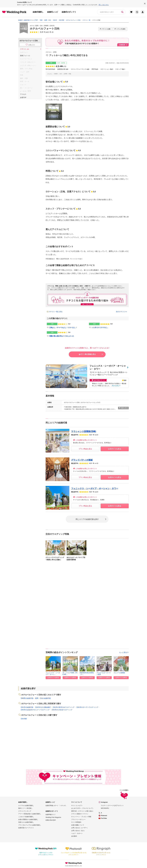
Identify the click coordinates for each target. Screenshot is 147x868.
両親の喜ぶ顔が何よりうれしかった (62, 336)
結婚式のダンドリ (69, 12)
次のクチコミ (121, 312)
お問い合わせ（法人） (78, 831)
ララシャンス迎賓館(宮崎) (84, 431)
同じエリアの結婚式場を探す (87, 519)
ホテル (32, 26)
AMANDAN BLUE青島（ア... (87, 673)
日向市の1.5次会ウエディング (62, 710)
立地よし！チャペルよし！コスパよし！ (63, 328)
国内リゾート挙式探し (25, 808)
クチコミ (25, 49)
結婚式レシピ (53, 12)
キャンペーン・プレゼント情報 (81, 817)
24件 (47, 32)
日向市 (52, 26)
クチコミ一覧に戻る (56, 312)
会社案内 (74, 836)
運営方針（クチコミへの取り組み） (83, 811)
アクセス (23, 94)
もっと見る (124, 652)
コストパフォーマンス (80, 69)
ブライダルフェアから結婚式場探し (30, 825)
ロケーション (107, 69)
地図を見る (123, 408)
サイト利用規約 (76, 822)
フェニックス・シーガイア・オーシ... (53, 673)
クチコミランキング (25, 811)
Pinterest (104, 816)
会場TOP (23, 97)
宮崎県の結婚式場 (27, 698)
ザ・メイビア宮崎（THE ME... (70, 673)
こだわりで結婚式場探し (26, 817)
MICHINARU (105, 808)
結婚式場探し (38, 12)
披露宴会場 (63, 69)
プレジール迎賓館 (119, 673)
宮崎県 (46, 26)
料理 (95, 69)
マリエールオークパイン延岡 (104, 673)
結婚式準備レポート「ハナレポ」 (56, 806)
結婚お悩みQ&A (51, 820)
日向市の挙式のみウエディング (64, 707)
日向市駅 (24, 719)
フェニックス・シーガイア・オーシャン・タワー (95, 488)
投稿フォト (25, 56)
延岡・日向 (39, 26)
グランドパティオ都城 (82, 460)
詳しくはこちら (104, 5)
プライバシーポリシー (78, 819)
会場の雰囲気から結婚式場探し (28, 819)
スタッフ (120, 69)
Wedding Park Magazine (53, 817)
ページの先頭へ (124, 795)
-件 (53, 32)
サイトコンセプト (77, 806)
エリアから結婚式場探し (26, 806)
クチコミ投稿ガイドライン (80, 814)
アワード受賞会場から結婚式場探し (30, 814)
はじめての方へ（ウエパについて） (83, 808)
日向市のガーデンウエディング (87, 707)
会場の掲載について (78, 825)
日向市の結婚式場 (27, 707)
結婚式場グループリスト (26, 828)
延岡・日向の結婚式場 (43, 698)
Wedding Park (73, 863)
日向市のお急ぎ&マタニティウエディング (35, 710)
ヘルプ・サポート (77, 833)
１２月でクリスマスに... (100, 328)
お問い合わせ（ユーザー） (80, 828)
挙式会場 (50, 69)
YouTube (104, 818)
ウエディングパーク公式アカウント (112, 806)
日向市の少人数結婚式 (43, 707)
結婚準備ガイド (51, 815)
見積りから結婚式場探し (26, 822)
